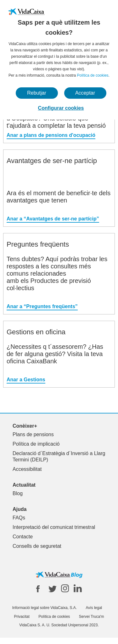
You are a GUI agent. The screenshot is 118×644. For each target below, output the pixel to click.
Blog (18, 493)
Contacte (23, 537)
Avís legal (94, 608)
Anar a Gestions (26, 380)
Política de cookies (93, 75)
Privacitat (22, 617)
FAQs (19, 518)
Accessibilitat (27, 469)
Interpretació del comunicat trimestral (54, 527)
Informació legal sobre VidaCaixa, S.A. (45, 608)
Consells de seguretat (37, 546)
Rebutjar (37, 93)
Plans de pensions (33, 434)
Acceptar (85, 93)
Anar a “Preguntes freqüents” (42, 306)
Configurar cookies (61, 108)
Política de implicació (36, 444)
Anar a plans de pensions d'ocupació (51, 135)
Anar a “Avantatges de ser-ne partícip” (53, 219)
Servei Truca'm (92, 617)
